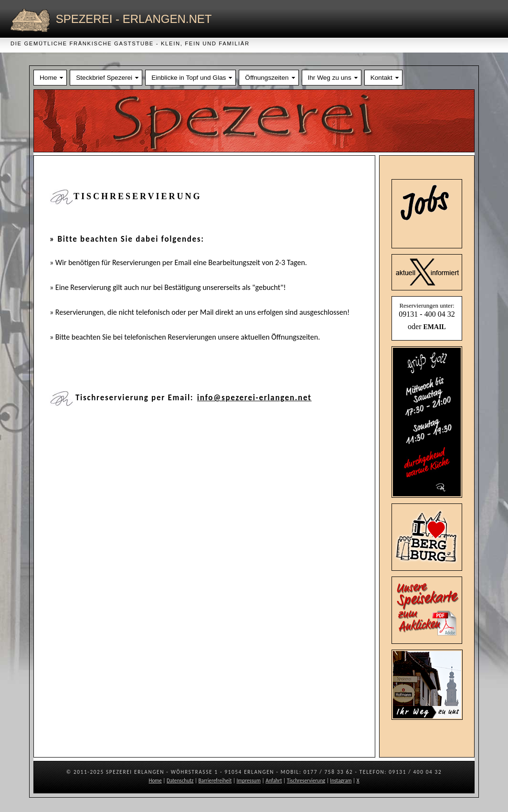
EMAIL (434, 327)
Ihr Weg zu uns (330, 78)
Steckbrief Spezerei (104, 78)
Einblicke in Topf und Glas (189, 78)
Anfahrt (274, 780)
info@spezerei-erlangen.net (254, 398)
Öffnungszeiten (267, 78)
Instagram (341, 780)
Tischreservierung (306, 780)
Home (48, 78)
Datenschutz (180, 780)
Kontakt (381, 78)
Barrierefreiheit (215, 780)
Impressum (249, 780)
